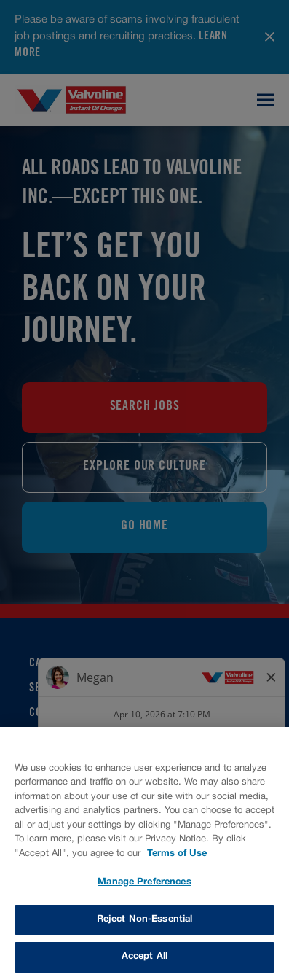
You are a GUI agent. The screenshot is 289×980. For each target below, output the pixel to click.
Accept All (144, 957)
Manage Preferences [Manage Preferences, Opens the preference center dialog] (144, 882)
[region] (144, 853)
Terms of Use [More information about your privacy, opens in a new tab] (177, 854)
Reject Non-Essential (145, 919)
